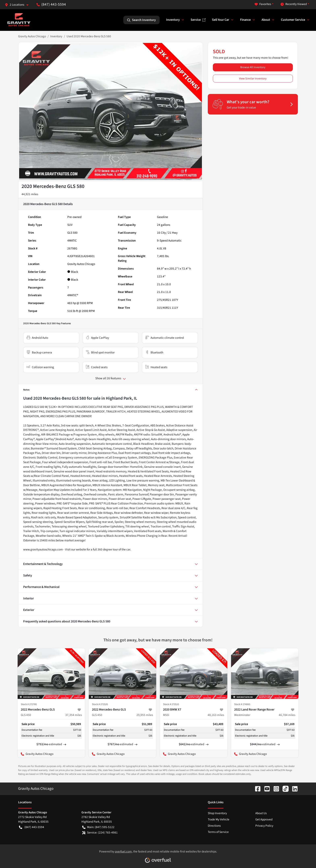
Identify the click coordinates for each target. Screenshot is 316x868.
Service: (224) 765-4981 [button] (100, 833)
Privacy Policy (264, 826)
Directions (214, 826)
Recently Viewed (294, 4)
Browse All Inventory (253, 67)
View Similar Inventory (253, 79)
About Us (261, 813)
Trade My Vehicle (219, 819)
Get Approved (264, 819)
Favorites (263, 4)
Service (198, 20)
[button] (18, 5)
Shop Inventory (217, 813)
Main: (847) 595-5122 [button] (98, 827)
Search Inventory (141, 20)
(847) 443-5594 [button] (51, 4)
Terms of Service (218, 832)
